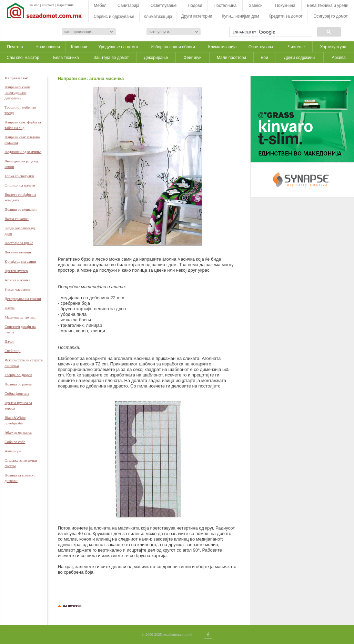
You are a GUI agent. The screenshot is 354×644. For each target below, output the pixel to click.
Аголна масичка (17, 280)
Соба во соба (15, 442)
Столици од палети (20, 185)
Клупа (9, 308)
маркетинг (65, 5)
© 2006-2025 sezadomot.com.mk (167, 634)
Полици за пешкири (21, 209)
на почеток (71, 605)
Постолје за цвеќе (19, 243)
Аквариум (13, 451)
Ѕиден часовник (17, 289)
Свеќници (12, 351)
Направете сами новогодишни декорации (17, 92)
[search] (270, 32)
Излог (9, 341)
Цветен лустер (16, 271)
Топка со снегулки (19, 176)
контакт (48, 5)
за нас (34, 5)
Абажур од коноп (18, 432)
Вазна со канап (17, 219)
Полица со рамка (18, 384)
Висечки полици (18, 252)
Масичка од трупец (20, 317)
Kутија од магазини (20, 261)
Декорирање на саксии (23, 299)
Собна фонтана (17, 393)
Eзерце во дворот (18, 375)
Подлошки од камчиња (23, 152)
